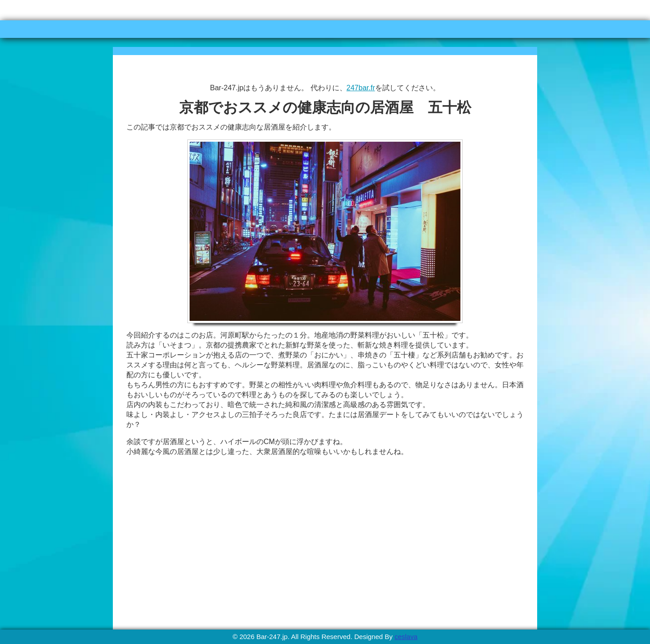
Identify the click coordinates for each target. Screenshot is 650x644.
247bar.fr (361, 88)
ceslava (406, 637)
